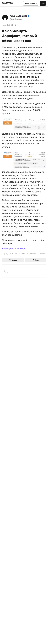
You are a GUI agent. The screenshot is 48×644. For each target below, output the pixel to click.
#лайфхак (20, 249)
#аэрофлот (8, 249)
